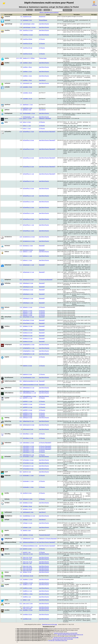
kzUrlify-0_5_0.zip (27, 493)
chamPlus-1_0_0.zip (28, 35)
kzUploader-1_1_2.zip (28, 481)
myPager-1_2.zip (27, 527)
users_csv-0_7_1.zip (28, 607)
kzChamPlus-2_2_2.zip (28, 213)
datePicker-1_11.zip (28, 105)
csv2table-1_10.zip (27, 87)
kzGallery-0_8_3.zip (28, 333)
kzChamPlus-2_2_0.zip (28, 219)
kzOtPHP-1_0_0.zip (28, 410)
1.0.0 (21, 610)
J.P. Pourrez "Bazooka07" (45, 443)
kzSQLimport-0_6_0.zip (29, 425)
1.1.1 (21, 265)
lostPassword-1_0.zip (28, 512)
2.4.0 (21, 237)
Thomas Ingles (43, 58)
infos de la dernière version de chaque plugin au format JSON (73, 635)
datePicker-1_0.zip (27, 108)
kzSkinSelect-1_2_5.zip (28, 446)
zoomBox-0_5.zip (27, 619)
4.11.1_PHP (19, 58)
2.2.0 (21, 344)
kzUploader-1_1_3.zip (28, 475)
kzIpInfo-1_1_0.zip (27, 357)
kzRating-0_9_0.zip (28, 418)
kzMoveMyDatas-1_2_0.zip (29, 396)
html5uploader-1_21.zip (29, 113)
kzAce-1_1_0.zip (27, 129)
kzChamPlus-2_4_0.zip (28, 188)
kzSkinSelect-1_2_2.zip (28, 449)
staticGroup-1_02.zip (28, 576)
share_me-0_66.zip (28, 569)
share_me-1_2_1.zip (28, 554)
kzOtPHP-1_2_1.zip (28, 398)
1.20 (21, 24)
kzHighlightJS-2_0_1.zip (29, 354)
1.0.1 (21, 317)
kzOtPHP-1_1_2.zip (28, 401)
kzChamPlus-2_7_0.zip (28, 132)
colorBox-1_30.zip (27, 67)
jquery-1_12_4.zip (27, 118)
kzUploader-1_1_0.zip (28, 487)
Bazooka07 (42, 246)
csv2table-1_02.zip (27, 93)
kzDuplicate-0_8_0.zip (28, 280)
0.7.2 (21, 603)
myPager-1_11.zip (27, 519)
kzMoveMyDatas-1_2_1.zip (29, 393)
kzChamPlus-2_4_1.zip (28, 181)
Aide (94, 4)
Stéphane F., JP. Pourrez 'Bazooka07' (48, 539)
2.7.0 (21, 132)
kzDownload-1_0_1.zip (28, 272)
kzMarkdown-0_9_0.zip (29, 391)
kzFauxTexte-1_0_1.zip (28, 317)
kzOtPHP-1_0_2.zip (28, 404)
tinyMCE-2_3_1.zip (27, 585)
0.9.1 (21, 388)
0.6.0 (21, 425)
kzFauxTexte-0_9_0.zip (28, 323)
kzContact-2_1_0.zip (28, 246)
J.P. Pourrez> (42, 404)
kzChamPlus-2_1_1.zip (28, 225)
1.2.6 (21, 443)
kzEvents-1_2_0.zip (28, 311)
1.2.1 (21, 393)
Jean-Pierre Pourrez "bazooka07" (47, 542)
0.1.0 (21, 499)
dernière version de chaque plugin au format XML (66, 638)
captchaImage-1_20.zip (29, 24)
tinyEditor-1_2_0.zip (28, 579)
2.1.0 (21, 246)
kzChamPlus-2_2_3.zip (28, 207)
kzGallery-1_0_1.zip (28, 326)
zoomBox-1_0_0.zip (28, 610)
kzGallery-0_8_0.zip (28, 341)
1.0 (21, 20)
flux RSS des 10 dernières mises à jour (58, 640)
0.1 (21, 83)
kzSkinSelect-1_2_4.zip (28, 448)
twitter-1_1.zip (26, 600)
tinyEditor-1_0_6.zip (28, 583)
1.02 (21, 576)
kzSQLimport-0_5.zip (28, 429)
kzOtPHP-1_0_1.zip (28, 407)
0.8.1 (21, 381)
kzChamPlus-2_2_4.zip (28, 202)
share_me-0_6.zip (27, 571)
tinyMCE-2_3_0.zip (27, 588)
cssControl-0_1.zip (27, 83)
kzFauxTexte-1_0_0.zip (28, 320)
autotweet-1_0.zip (27, 20)
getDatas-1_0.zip (27, 110)
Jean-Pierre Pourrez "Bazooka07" (47, 132)
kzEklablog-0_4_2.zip (28, 287)
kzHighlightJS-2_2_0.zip (29, 344)
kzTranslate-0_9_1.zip (28, 466)
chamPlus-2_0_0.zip (28, 30)
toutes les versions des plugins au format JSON (66, 633)
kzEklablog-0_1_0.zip (28, 303)
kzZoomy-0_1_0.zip (28, 499)
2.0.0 (21, 30)
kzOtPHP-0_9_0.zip (28, 413)
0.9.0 (21, 418)
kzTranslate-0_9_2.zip (28, 463)
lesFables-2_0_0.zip (28, 503)
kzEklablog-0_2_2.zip (28, 298)
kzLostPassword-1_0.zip (29, 377)
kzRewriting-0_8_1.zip (28, 421)
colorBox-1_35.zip (27, 63)
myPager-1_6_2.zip (28, 523)
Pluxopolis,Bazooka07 (45, 535)
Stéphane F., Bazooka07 (45, 118)
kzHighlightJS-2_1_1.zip (29, 348)
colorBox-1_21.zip (27, 71)
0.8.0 (21, 280)
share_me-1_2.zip (27, 559)
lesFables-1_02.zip (27, 506)
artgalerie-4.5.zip (27, 17)
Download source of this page (50, 624)
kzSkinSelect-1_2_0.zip (28, 451)
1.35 (21, 63)
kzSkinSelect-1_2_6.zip (28, 443)
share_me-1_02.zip (28, 557)
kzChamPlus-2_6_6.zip (28, 149)
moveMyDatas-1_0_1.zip (29, 516)
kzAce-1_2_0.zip (27, 122)
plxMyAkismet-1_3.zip (28, 539)
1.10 (21, 87)
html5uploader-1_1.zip (29, 117)
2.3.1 (21, 585)
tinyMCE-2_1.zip (27, 597)
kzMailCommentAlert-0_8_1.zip (31, 381)
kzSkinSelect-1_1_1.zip (28, 452)
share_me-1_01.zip (28, 562)
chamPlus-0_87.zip (28, 43)
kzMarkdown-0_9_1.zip (29, 388)
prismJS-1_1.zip (27, 552)
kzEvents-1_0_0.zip (28, 315)
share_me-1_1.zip (27, 563)
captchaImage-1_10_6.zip (29, 27)
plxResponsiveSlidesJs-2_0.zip (30, 546)
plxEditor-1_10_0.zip (28, 535)
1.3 (21, 539)
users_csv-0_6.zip (27, 608)
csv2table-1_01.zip (27, 99)
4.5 (21, 17)
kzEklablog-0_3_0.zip (28, 290)
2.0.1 (21, 542)
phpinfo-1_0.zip (27, 530)
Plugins (29, 10)
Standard (95, 5)
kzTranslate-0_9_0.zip (28, 469)
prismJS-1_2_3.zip (27, 549)
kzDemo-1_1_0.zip (27, 260)
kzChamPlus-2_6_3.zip (28, 167)
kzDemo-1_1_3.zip (27, 252)
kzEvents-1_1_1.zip (28, 312)
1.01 (21, 572)
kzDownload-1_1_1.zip (28, 265)
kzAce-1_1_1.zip (27, 126)
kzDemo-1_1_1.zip (27, 256)
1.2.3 (21, 549)
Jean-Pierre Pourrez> (44, 348)
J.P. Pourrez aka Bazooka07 (46, 280)
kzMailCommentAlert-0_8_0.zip (31, 385)
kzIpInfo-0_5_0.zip (27, 374)
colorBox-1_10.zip (27, 80)
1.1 (21, 600)
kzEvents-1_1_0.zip (28, 314)
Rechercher (67, 10)
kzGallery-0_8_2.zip (28, 336)
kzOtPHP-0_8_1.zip (28, 415)
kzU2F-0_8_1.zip (27, 472)
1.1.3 (21, 252)
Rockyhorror (42, 17)
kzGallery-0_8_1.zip (28, 339)
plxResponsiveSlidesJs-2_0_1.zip (31, 542)
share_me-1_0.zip (27, 566)
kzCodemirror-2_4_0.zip (29, 237)
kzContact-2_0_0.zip (28, 250)
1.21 (21, 113)
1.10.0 (20, 535)
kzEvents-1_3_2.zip (28, 307)
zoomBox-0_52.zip (27, 614)
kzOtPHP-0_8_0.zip (28, 416)
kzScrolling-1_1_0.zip (28, 434)
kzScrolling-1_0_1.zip (28, 438)
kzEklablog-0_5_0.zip (28, 283)
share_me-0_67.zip (28, 568)
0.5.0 (21, 283)
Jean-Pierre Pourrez (44, 24)
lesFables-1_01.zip (27, 509)
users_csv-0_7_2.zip (28, 603)
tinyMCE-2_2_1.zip (27, 591)
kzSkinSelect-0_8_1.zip (28, 455)
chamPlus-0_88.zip (28, 39)
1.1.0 (21, 357)
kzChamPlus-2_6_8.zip (28, 140)
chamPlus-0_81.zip (28, 48)
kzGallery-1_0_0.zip (28, 330)
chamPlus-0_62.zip (28, 54)
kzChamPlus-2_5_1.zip (28, 174)
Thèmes (38, 10)
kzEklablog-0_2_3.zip (28, 294)
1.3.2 (21, 307)
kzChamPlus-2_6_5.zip (28, 158)
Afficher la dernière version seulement (49, 12)
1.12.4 (20, 118)
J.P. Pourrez (42, 39)
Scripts (47, 10)
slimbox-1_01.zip (27, 572)
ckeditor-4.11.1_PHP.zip (29, 58)
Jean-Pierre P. (42, 80)
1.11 (21, 105)
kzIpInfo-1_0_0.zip (27, 366)
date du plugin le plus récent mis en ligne (63, 639)
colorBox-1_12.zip (27, 76)
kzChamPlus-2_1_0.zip (28, 231)
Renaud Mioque (43, 20)
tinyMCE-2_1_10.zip (28, 594)
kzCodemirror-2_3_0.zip (29, 241)
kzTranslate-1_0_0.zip (28, 460)
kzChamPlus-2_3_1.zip (28, 196)
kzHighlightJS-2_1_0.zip (29, 351)
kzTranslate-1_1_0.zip (28, 456)
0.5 (21, 493)
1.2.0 (21, 122)
